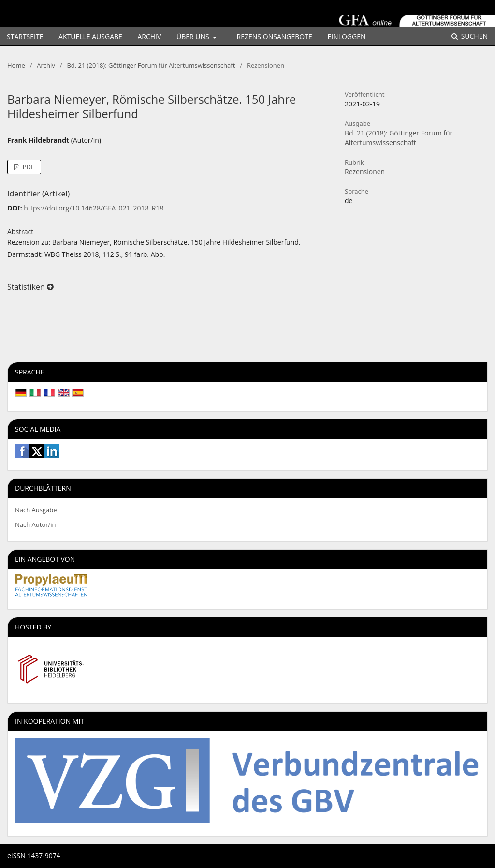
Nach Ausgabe (36, 510)
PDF (27, 167)
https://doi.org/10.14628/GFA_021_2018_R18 (94, 208)
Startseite (25, 37)
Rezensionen (365, 172)
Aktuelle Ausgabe (90, 37)
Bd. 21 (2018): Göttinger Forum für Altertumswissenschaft (151, 65)
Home (16, 65)
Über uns (194, 37)
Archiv (149, 37)
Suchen (473, 36)
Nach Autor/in (36, 524)
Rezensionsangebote (275, 37)
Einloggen (346, 37)
